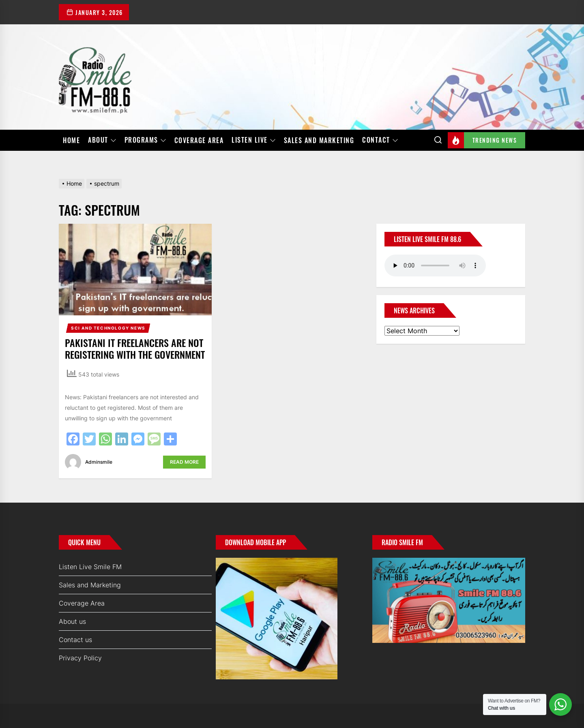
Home (71, 140)
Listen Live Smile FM (90, 567)
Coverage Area (199, 140)
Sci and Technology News (108, 328)
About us (72, 621)
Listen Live (254, 140)
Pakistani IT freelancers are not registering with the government (135, 348)
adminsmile (99, 462)
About (102, 140)
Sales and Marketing (319, 140)
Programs (145, 140)
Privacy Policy (80, 658)
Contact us (75, 640)
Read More (184, 462)
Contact (380, 140)
